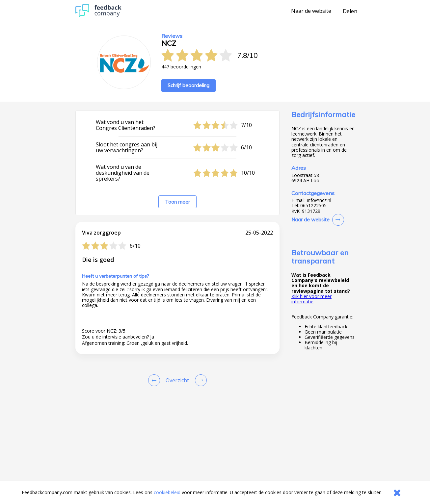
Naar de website (311, 11)
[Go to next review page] (200, 380)
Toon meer (177, 202)
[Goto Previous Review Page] (155, 380)
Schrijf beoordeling (188, 85)
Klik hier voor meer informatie (311, 299)
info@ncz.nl (319, 200)
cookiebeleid (167, 492)
